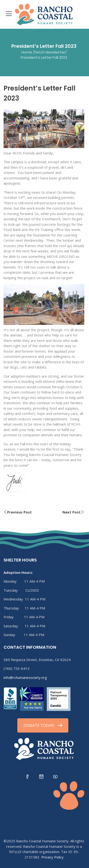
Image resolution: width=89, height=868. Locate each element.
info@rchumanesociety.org (25, 677)
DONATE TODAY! (43, 725)
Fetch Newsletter (50, 52)
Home (27, 52)
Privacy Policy (52, 857)
